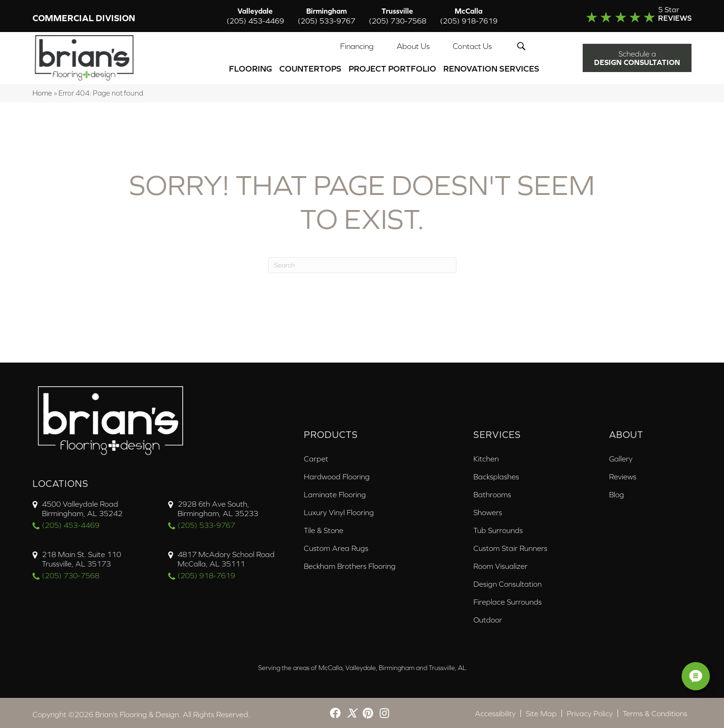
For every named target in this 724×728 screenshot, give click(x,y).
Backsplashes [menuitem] (496, 474)
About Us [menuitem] (413, 45)
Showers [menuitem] (488, 510)
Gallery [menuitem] (621, 456)
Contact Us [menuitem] (472, 45)
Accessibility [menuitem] (495, 711)
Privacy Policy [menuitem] (590, 711)
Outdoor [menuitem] (488, 617)
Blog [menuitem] (617, 492)
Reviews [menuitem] (623, 474)
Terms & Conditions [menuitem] (655, 711)
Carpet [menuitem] (316, 456)
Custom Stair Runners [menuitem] (510, 545)
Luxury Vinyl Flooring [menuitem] (339, 510)
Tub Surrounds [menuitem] (498, 527)
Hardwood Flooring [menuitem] (337, 474)
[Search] (362, 262)
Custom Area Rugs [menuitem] (336, 545)
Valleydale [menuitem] (255, 16)
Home (42, 90)
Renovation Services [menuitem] (491, 68)
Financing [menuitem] (357, 45)
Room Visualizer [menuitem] (500, 563)
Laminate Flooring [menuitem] (335, 492)
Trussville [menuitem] (398, 16)
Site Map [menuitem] (541, 711)
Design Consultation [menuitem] (508, 581)
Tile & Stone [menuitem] (324, 527)
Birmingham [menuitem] (326, 16)
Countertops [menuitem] (310, 68)
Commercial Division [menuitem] (84, 19)
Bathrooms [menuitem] (492, 492)
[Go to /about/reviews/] (620, 16)
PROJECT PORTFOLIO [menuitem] (392, 68)
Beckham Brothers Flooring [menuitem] (350, 563)
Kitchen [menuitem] (486, 456)
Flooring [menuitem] (251, 68)
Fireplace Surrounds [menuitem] (508, 599)
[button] (523, 45)
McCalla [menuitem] (469, 16)
